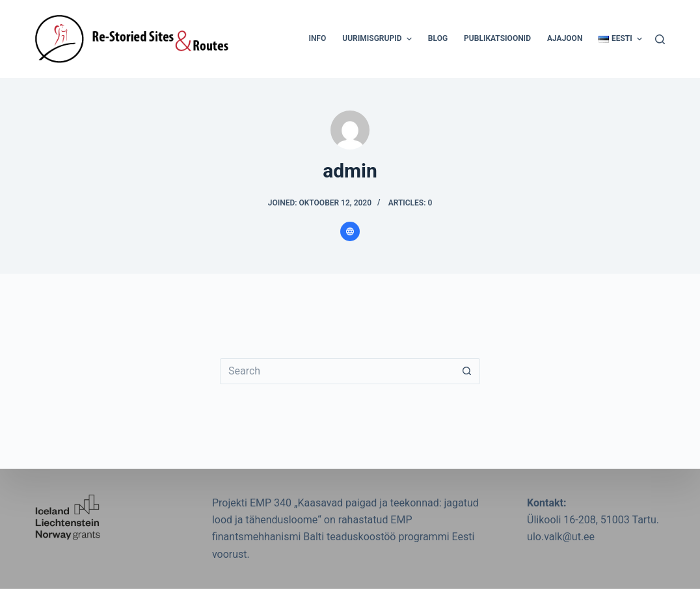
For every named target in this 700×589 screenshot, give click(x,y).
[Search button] (467, 371)
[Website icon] (350, 231)
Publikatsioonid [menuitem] (497, 38)
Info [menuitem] (317, 38)
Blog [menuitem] (438, 38)
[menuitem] (616, 39)
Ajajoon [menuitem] (565, 38)
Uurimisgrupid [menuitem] (379, 39)
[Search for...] (337, 371)
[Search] (660, 39)
